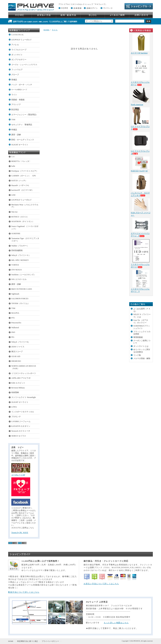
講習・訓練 (16, 135)
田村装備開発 (17, 250)
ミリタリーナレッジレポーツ (24, 373)
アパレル (15, 45)
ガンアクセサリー (19, 60)
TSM (13, 120)
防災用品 (15, 110)
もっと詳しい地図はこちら (116, 623)
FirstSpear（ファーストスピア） (25, 171)
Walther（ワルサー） (20, 246)
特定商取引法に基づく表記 (28, 641)
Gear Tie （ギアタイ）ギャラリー (141, 321)
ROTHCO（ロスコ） (20, 217)
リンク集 (137, 355)
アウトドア (16, 105)
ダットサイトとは (141, 346)
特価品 (14, 130)
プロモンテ (16, 417)
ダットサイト (17, 55)
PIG (13, 337)
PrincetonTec (16, 323)
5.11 (13, 157)
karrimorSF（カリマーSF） (22, 190)
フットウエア (17, 70)
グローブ (15, 75)
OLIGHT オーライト (20, 145)
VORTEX (15, 265)
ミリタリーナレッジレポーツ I (140, 266)
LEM (13, 195)
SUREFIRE (16, 234)
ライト (14, 95)
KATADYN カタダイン (21, 426)
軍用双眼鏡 (138, 337)
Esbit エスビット (18, 383)
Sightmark (15, 294)
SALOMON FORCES (20, 299)
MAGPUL (15, 313)
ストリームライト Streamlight (24, 397)
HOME (47, 30)
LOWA (14, 407)
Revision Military (18, 388)
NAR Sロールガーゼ (139, 171)
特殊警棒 (15, 392)
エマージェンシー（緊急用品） (25, 115)
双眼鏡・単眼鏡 (18, 100)
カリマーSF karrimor (139, 53)
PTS (13, 318)
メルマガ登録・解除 (142, 358)
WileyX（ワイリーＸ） (21, 255)
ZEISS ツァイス (18, 347)
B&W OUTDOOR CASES (22, 289)
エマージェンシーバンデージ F (140, 235)
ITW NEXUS (17, 270)
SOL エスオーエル (19, 279)
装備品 (14, 80)
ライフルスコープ (19, 50)
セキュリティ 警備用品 (22, 125)
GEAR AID (16, 356)
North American (137, 105)
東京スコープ (17, 352)
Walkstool (15, 328)
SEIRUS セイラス (19, 436)
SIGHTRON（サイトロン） (23, 221)
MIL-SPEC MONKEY (20, 260)
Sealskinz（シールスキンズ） (23, 275)
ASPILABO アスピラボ (21, 378)
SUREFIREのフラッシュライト (142, 327)
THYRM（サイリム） (20, 303)
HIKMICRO (16, 361)
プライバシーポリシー (50, 641)
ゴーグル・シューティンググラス (24, 65)
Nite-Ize (14, 212)
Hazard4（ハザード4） (21, 185)
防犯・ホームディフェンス (23, 140)
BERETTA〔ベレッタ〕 (21, 161)
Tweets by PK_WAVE (20, 533)
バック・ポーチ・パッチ (22, 85)
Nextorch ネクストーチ (21, 431)
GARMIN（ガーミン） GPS (24, 176)
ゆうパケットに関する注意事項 (142, 351)
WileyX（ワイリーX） (21, 342)
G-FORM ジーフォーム (21, 421)
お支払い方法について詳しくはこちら (101, 584)
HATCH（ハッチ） (19, 181)
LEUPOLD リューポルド (22, 40)
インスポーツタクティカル (23, 412)
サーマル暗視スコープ (19, 90)
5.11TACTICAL (18, 35)
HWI (13, 332)
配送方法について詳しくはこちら (24, 592)
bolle (13, 166)
